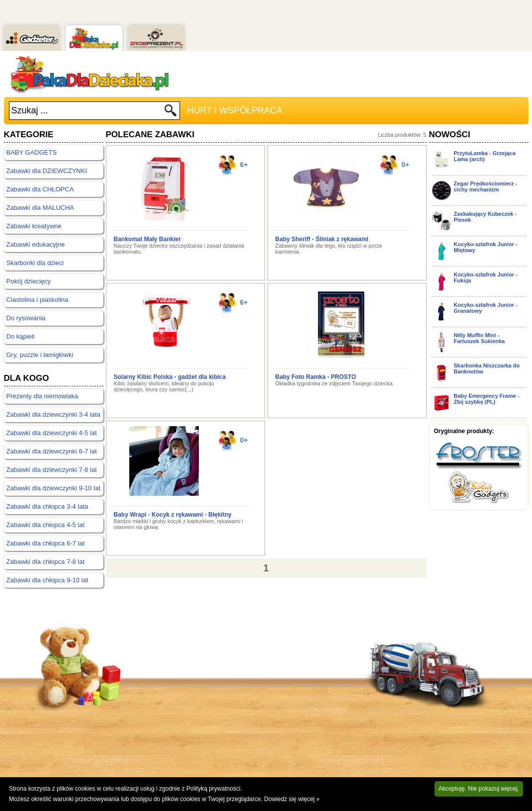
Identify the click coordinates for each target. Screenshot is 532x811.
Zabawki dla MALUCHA (41, 208)
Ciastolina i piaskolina (38, 300)
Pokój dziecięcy (29, 281)
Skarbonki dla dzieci (35, 263)
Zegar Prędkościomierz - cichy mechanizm (486, 186)
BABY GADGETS (32, 152)
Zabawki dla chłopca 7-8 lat (46, 562)
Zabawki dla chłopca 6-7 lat (46, 543)
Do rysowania (26, 318)
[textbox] (87, 111)
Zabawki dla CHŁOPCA (40, 189)
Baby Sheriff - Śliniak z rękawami (322, 239)
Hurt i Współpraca (235, 110)
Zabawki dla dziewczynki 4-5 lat (52, 433)
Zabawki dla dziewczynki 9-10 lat (53, 488)
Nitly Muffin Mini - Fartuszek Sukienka (480, 338)
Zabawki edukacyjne (36, 244)
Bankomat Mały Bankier (147, 239)
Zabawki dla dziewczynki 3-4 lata (53, 414)
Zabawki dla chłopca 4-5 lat (46, 525)
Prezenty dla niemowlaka (43, 396)
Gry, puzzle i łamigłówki (40, 355)
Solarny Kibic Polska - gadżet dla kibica (170, 377)
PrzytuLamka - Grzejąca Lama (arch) (485, 156)
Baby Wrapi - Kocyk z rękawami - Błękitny (173, 515)
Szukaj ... (30, 110)
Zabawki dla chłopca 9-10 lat (47, 580)
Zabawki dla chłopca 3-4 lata (47, 506)
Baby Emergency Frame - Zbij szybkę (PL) (487, 399)
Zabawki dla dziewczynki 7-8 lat (52, 470)
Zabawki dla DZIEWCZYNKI (47, 171)
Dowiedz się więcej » (292, 799)
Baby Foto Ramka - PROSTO (316, 377)
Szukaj (171, 113)
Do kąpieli (21, 336)
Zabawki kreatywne (34, 226)
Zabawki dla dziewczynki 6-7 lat (52, 451)
